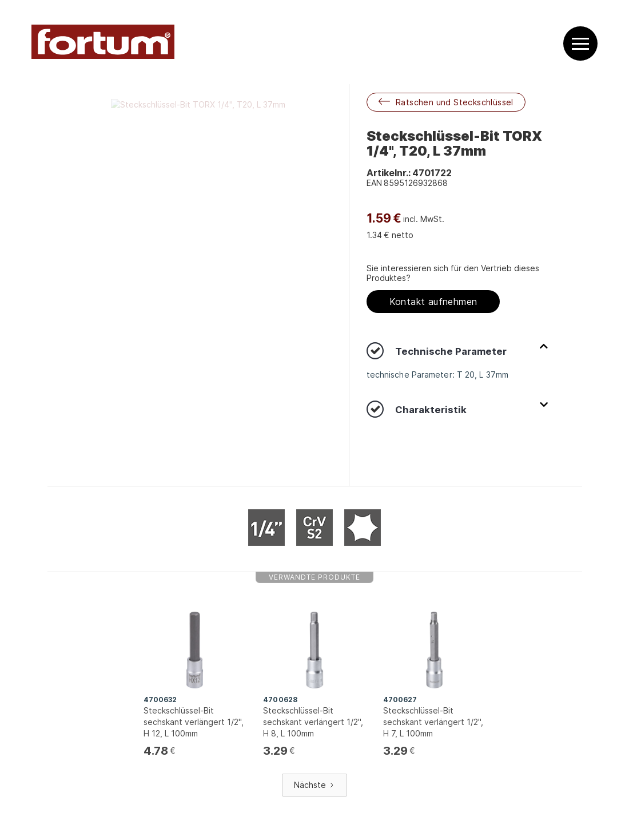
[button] (580, 44)
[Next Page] (314, 785)
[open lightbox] (198, 104)
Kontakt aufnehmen (433, 302)
